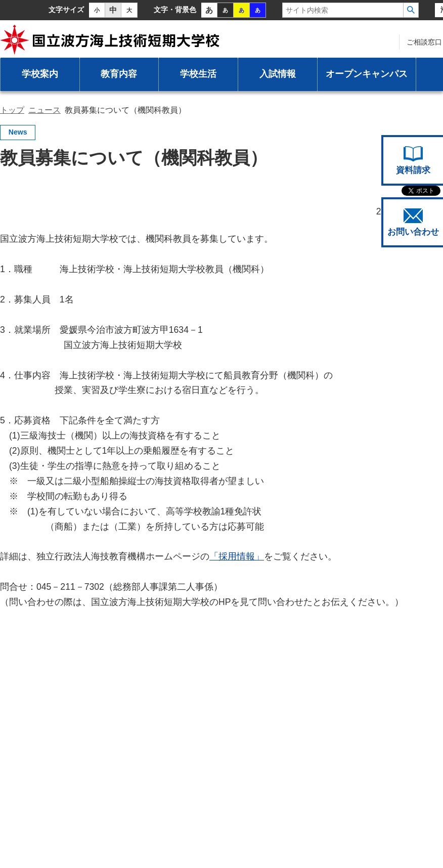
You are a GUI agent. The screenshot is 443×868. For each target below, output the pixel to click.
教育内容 (119, 74)
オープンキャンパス (367, 74)
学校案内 (40, 74)
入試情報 (278, 74)
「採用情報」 (237, 556)
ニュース (45, 110)
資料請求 (413, 160)
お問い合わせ (413, 223)
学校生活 (198, 74)
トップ (12, 110)
